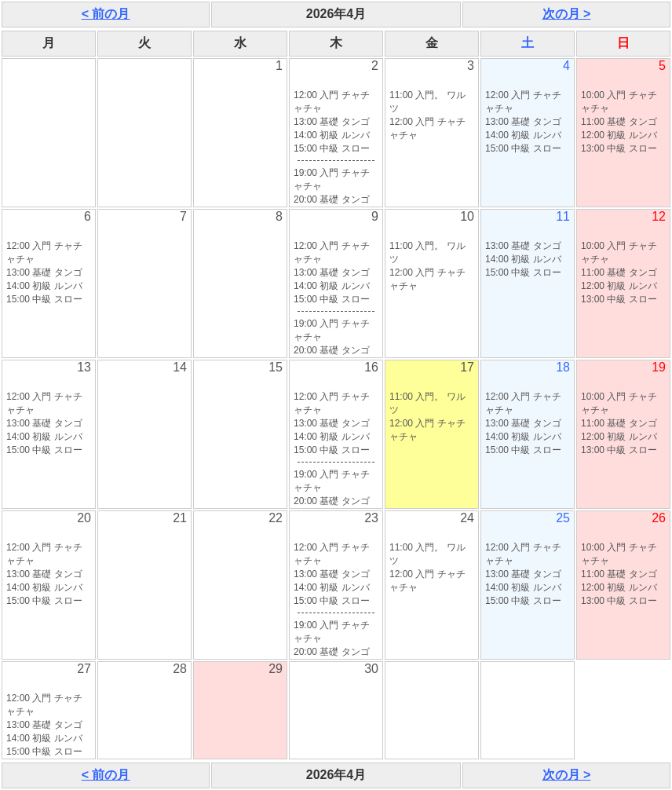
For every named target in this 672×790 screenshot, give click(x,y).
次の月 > (567, 14)
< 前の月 (106, 14)
